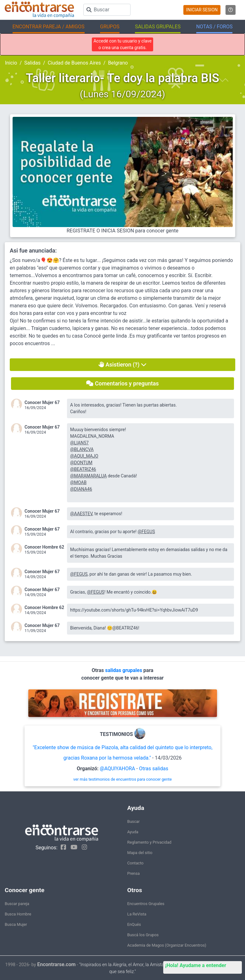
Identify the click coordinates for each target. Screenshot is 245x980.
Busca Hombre (18, 914)
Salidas (32, 63)
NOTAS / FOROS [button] (214, 27)
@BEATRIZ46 (83, 469)
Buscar (134, 821)
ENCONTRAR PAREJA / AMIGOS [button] (49, 27)
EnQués (134, 924)
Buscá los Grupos (143, 935)
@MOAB (78, 482)
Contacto (136, 863)
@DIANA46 (81, 489)
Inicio (11, 63)
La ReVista (137, 914)
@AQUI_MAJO (84, 456)
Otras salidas (154, 769)
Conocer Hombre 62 (44, 547)
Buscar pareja (17, 904)
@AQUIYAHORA (117, 769)
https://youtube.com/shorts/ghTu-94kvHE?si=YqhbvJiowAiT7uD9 (134, 610)
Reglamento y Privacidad (150, 842)
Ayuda (133, 832)
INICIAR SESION (202, 10)
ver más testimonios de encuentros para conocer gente (122, 779)
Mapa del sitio (140, 853)
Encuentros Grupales (146, 904)
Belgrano (118, 63)
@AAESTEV (81, 514)
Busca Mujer (16, 924)
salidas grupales (124, 670)
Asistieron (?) (122, 365)
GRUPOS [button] (110, 27)
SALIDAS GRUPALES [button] (158, 27)
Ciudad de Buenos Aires (74, 63)
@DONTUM (81, 463)
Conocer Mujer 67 (42, 402)
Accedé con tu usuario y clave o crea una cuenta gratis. (122, 44)
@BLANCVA (82, 449)
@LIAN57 (79, 443)
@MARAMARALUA (88, 476)
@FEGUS (146, 532)
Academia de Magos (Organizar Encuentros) (167, 945)
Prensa (134, 873)
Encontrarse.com (56, 964)
